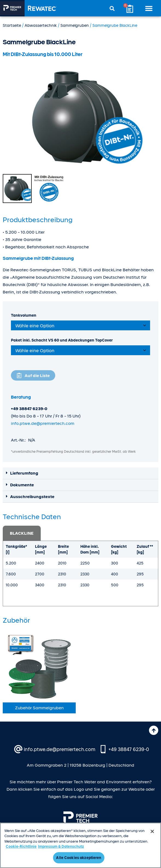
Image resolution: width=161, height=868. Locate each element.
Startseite (12, 25)
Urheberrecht (75, 843)
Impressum (23, 843)
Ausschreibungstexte (32, 497)
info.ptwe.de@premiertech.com (43, 423)
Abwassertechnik (41, 25)
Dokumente (22, 485)
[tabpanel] (81, 573)
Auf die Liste (37, 376)
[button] (149, 8)
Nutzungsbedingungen (114, 843)
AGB (143, 843)
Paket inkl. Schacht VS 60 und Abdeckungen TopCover (62, 340)
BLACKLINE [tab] (22, 533)
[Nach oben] (154, 730)
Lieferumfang (24, 473)
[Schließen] (152, 853)
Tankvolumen (24, 315)
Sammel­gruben (75, 25)
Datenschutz (47, 843)
